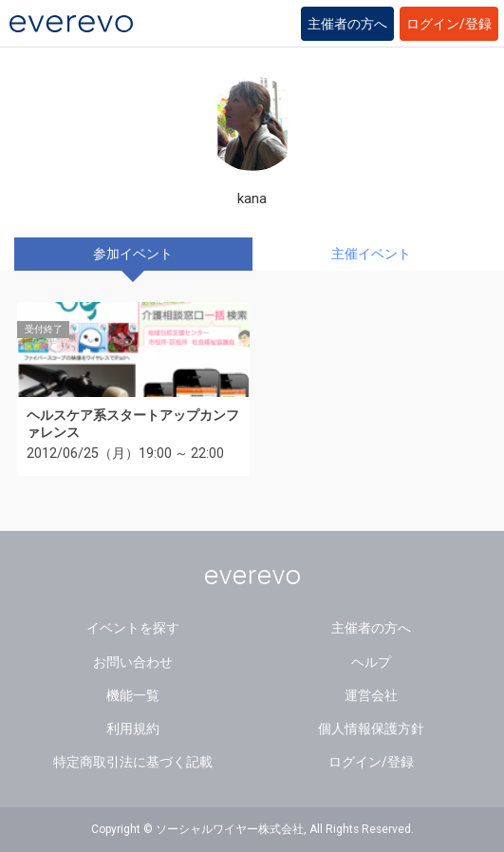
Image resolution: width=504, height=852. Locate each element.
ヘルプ (371, 662)
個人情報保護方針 (371, 729)
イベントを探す (133, 628)
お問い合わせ (133, 662)
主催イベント (371, 254)
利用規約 (133, 729)
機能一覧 (133, 695)
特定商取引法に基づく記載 (133, 762)
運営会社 (371, 695)
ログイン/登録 (449, 24)
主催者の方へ (347, 24)
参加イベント (133, 254)
